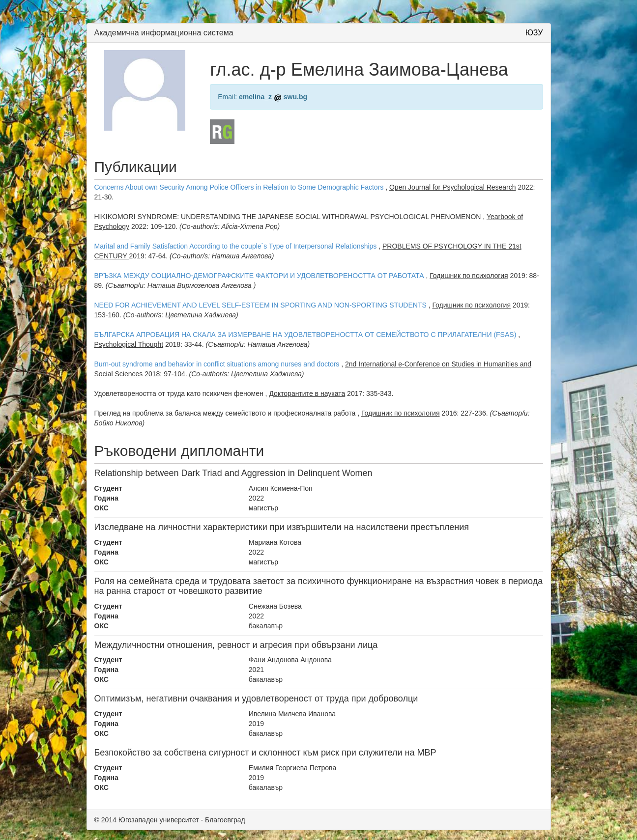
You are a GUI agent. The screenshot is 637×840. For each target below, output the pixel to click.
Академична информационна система (164, 33)
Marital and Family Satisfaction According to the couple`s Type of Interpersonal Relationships (236, 246)
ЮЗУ (534, 33)
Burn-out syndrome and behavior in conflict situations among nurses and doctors (217, 364)
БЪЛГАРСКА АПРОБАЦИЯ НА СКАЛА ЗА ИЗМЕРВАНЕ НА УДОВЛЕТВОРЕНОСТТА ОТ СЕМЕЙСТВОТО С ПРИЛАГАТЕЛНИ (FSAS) (305, 335)
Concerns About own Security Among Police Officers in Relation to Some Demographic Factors (239, 187)
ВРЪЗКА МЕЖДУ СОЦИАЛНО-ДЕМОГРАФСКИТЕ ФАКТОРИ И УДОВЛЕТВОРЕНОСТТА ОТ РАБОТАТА (259, 276)
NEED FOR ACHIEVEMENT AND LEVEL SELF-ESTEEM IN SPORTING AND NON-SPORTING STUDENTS (261, 305)
